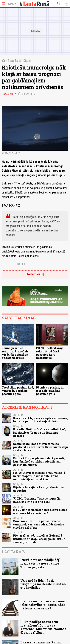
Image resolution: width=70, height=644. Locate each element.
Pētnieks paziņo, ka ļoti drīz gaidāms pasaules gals (50, 391)
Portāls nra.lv (9, 94)
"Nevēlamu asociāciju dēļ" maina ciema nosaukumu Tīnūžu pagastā (40, 563)
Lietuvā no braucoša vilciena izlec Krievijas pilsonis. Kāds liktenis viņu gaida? (43, 605)
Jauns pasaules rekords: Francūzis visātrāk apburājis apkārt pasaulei (15, 353)
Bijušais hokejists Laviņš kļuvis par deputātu (39, 489)
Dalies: (21, 264)
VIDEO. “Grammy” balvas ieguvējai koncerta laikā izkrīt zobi (37, 500)
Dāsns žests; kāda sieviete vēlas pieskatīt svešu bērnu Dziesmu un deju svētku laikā (40, 447)
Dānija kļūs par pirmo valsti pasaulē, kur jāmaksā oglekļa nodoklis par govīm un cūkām (39, 462)
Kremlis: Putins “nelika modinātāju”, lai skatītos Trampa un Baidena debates (39, 433)
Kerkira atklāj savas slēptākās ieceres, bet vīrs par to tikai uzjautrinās (41, 420)
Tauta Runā (14, 61)
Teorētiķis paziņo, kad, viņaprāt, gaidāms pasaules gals (18, 391)
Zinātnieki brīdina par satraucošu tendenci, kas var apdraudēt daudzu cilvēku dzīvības (39, 524)
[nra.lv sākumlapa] (12, 4)
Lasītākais (13, 552)
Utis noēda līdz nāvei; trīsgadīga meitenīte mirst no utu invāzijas (43, 584)
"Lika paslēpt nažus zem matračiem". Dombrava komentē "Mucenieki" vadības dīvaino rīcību (43, 627)
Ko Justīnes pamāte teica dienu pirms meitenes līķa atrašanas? (40, 511)
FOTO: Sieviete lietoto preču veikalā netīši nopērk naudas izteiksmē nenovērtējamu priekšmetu (39, 476)
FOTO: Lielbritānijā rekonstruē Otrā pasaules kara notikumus (50, 353)
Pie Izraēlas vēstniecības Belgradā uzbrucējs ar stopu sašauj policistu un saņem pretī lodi (39, 539)
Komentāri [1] (35, 274)
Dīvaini (27, 61)
